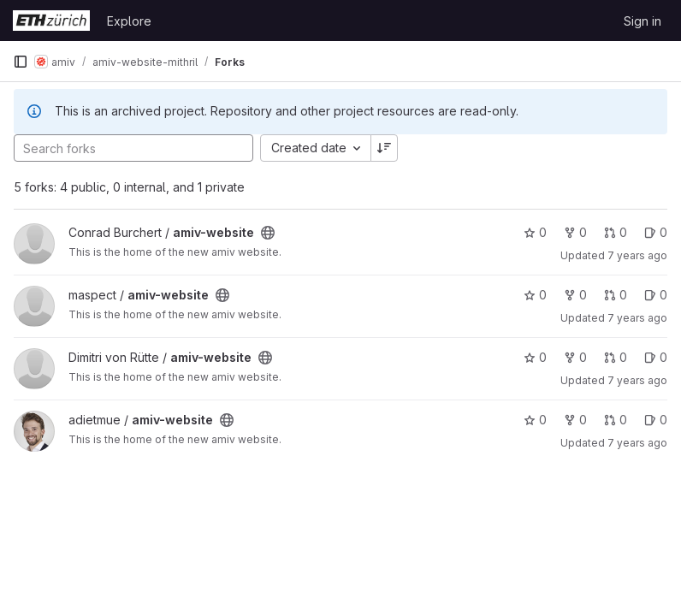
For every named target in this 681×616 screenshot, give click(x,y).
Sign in (643, 21)
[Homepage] (51, 21)
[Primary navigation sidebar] (21, 62)
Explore (129, 21)
